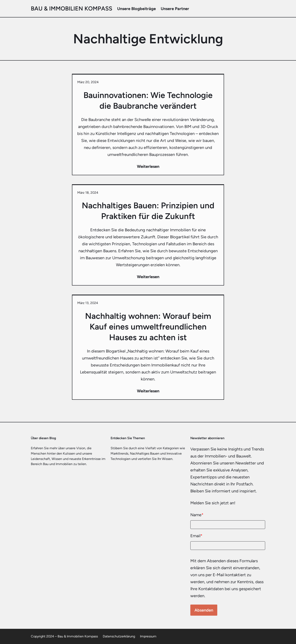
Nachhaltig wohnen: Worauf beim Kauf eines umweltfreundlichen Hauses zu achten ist (148, 327)
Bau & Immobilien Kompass (72, 8)
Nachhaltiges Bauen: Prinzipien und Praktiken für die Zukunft (148, 211)
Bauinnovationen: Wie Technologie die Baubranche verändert (148, 100)
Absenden (204, 610)
